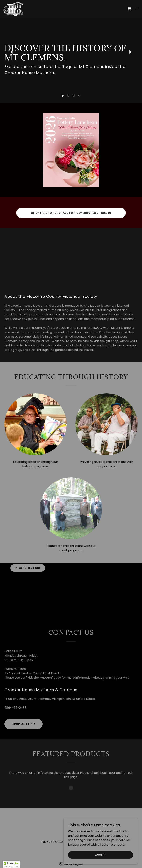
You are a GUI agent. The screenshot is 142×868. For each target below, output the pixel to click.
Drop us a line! (23, 724)
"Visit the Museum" (39, 678)
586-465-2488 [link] (15, 708)
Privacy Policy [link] (52, 842)
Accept (100, 855)
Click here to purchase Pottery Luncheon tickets (71, 213)
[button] (63, 96)
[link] (13, 9)
